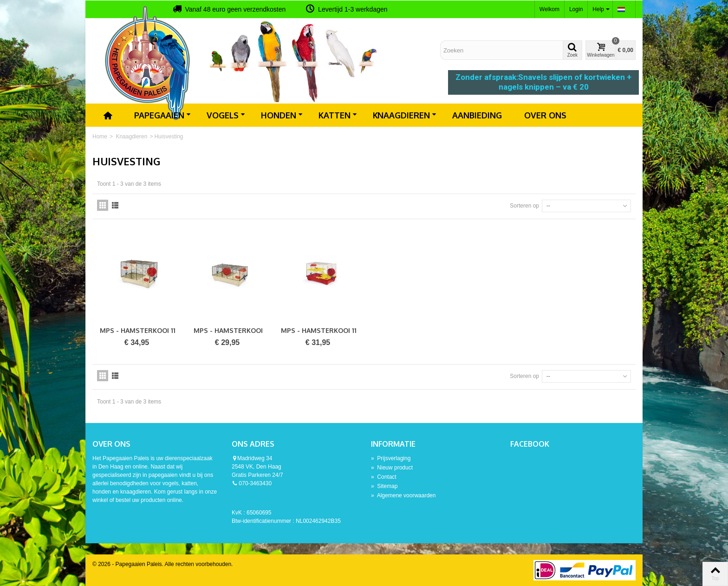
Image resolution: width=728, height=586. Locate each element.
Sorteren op (524, 206)
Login (576, 9)
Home (100, 137)
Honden (282, 115)
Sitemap (384, 486)
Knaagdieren (405, 115)
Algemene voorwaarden (403, 495)
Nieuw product (392, 468)
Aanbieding (477, 115)
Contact (384, 477)
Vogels (226, 115)
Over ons (545, 115)
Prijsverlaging (391, 458)
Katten (338, 115)
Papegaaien (162, 115)
